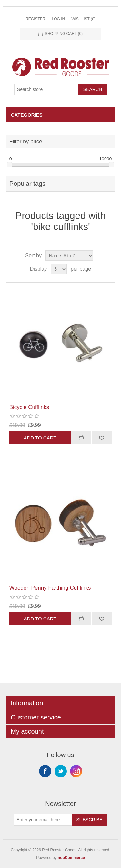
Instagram (76, 771)
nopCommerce (71, 858)
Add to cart (40, 438)
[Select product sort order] (69, 256)
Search (93, 89)
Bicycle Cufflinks (29, 407)
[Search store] (46, 89)
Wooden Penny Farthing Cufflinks (50, 588)
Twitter (61, 771)
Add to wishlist (102, 438)
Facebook (45, 771)
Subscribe (90, 820)
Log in (58, 19)
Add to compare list (81, 438)
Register (35, 19)
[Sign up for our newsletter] (43, 820)
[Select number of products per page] (59, 269)
